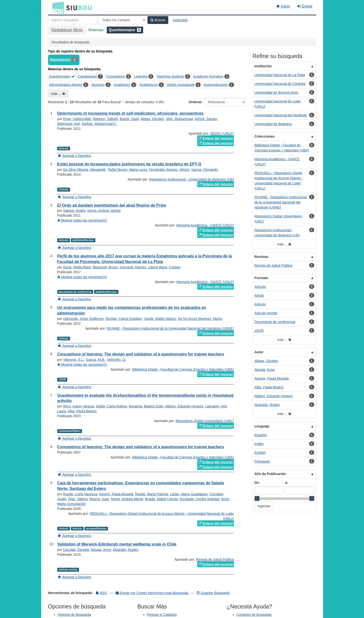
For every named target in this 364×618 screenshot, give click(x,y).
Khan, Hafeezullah (77, 119)
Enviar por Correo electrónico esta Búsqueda (152, 593)
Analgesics (122, 85)
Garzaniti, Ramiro (133, 267)
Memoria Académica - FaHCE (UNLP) (205, 225)
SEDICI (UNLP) (222, 133)
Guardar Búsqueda (213, 593)
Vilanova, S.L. (74, 360)
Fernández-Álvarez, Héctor (169, 170)
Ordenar (195, 102)
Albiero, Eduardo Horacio (184, 406)
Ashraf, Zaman (206, 119)
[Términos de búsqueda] (73, 20)
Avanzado (180, 20)
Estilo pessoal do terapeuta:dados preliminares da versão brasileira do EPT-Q (129, 164)
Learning (141, 76)
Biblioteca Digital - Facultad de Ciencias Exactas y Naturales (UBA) (183, 369)
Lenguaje (262, 426)
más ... (58, 94)
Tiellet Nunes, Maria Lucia (127, 170)
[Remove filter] (139, 30)
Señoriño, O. (117, 360)
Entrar (305, 6)
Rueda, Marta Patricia (152, 494)
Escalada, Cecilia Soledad (200, 499)
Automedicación (216, 85)
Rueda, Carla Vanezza (80, 494)
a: (287, 483)
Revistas (262, 257)
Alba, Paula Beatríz (82, 411)
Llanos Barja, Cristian (164, 267)
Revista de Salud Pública (215, 559)
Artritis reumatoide (181, 85)
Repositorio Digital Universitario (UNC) (205, 421)
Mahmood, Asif (69, 124)
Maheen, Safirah (105, 119)
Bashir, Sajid (129, 119)
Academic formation (208, 76)
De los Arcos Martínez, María (200, 319)
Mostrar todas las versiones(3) (82, 277)
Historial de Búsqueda (74, 615)
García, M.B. (96, 360)
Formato (261, 278)
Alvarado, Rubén (126, 550)
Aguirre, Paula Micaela (116, 494)
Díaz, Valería (78, 499)
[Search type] (122, 20)
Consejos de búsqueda (254, 615)
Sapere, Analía (74, 211)
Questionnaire (62, 76)
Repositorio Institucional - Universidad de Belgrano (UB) (192, 179)
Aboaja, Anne (101, 550)
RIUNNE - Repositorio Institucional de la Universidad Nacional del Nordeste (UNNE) (170, 328)
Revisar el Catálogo (162, 615)
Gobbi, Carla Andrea (112, 406)
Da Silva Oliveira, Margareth (84, 170)
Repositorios (60, 60)
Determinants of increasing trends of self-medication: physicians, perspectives (130, 113)
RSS (101, 593)
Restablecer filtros (67, 30)
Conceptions (116, 76)
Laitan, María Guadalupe (189, 494)
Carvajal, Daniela (76, 550)
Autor (259, 352)
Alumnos (98, 85)
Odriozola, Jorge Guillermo (84, 319)
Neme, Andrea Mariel (127, 499)
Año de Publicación (270, 474)
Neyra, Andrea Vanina (104, 211)
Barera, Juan (99, 499)
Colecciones (265, 136)
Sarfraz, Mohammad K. (99, 124)
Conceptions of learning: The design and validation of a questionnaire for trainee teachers (141, 354)
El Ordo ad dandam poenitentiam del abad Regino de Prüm (112, 205)
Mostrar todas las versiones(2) (82, 220)
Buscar (158, 20)
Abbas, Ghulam (152, 119)
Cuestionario (87, 76)
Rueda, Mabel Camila (162, 499)
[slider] (257, 498)
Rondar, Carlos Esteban (124, 319)
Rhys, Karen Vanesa (79, 406)
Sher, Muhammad (179, 119)
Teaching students (170, 76)
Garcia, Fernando (205, 170)
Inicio (283, 6)
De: (257, 483)
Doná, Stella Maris (77, 267)
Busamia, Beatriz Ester (146, 406)
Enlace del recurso (216, 138)
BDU (57, 8)
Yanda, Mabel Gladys (160, 319)
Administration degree (66, 85)
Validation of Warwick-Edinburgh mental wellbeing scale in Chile (117, 544)
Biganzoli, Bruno (105, 267)
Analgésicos (149, 85)
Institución (263, 66)
